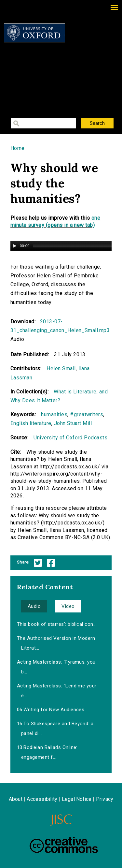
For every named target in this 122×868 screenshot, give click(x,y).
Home (18, 148)
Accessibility (42, 799)
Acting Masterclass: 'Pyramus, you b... (56, 667)
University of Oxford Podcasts (70, 438)
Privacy (105, 799)
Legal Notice (77, 799)
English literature (31, 423)
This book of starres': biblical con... (57, 624)
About (16, 799)
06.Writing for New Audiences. (51, 710)
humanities (54, 414)
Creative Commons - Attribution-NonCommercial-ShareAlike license (64, 845)
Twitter (38, 563)
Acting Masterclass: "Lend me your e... (57, 691)
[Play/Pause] (15, 246)
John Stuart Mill (73, 423)
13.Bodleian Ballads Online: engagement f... (47, 752)
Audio (34, 606)
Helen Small (61, 368)
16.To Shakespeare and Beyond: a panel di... (55, 728)
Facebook (51, 563)
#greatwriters (87, 414)
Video (68, 606)
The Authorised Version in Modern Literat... (56, 643)
